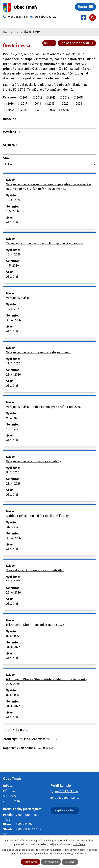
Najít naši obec (65, 810)
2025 (52, 110)
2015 (80, 97)
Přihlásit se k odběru (77, 43)
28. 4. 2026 (14, 375)
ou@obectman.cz (67, 798)
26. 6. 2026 (14, 593)
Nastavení (70, 862)
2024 (38, 110)
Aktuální (12, 222)
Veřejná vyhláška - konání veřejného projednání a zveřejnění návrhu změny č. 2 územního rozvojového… (49, 187)
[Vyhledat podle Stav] (49, 164)
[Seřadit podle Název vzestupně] (16, 118)
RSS (49, 43)
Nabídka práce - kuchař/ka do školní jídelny (37, 516)
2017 (24, 104)
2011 (26, 97)
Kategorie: (10, 97)
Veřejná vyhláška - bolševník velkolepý (34, 461)
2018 (38, 104)
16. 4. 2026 (13, 200)
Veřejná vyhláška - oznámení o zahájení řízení (38, 352)
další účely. (79, 844)
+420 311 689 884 (66, 791)
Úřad (17, 32)
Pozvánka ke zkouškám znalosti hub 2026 (35, 570)
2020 (65, 104)
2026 (66, 110)
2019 (51, 104)
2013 (53, 97)
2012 (39, 97)
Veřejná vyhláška (18, 298)
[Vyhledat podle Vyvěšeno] (49, 138)
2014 (66, 97)
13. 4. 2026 (13, 363)
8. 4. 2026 (13, 472)
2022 (11, 110)
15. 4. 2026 (13, 309)
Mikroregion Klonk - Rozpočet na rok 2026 (35, 625)
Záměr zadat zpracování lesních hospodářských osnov (44, 243)
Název (8, 119)
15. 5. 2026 (13, 429)
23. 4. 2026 (13, 484)
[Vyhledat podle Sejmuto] (49, 151)
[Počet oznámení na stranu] (52, 739)
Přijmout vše (30, 862)
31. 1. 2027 (13, 647)
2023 (24, 110)
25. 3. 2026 (13, 581)
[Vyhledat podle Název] (49, 125)
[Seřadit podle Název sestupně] (16, 120)
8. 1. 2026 (13, 636)
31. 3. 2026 (13, 527)
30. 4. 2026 (14, 320)
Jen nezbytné (51, 862)
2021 (79, 104)
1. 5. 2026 (13, 211)
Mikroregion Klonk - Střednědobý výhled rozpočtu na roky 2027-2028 (47, 682)
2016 (11, 104)
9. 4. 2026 (13, 418)
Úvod (6, 32)
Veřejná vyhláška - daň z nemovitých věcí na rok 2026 (43, 407)
